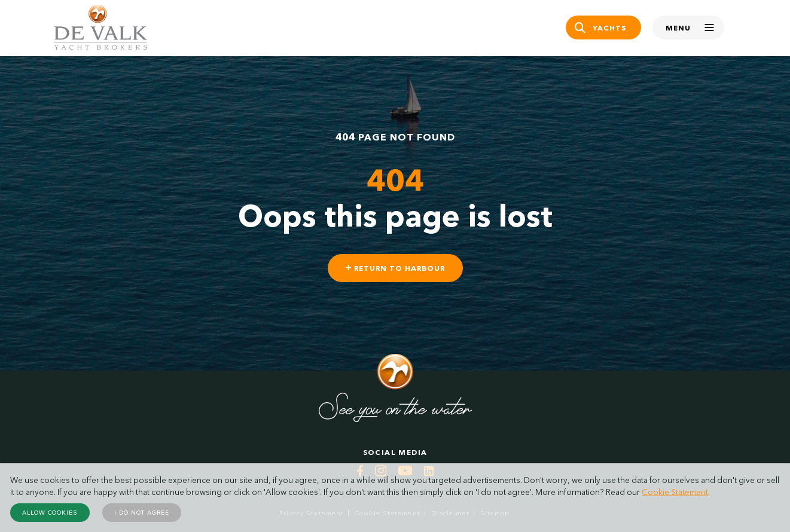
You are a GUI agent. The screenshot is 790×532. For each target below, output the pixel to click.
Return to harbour (395, 268)
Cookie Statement (675, 492)
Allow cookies (50, 513)
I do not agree (142, 513)
